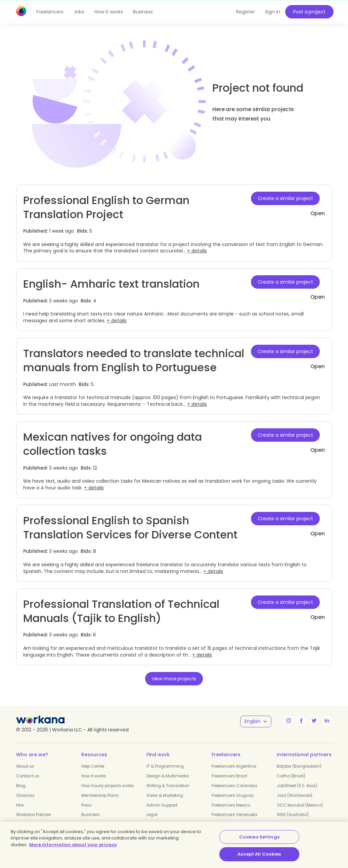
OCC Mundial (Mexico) (300, 805)
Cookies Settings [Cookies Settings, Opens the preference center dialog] (259, 837)
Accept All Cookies (259, 854)
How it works (109, 12)
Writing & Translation (168, 786)
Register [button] (246, 12)
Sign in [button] (273, 12)
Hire (20, 805)
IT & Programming (165, 766)
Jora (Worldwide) (295, 795)
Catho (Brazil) (291, 776)
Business (143, 12)
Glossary (25, 795)
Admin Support (162, 805)
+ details (197, 251)
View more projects (174, 679)
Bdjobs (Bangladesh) (299, 766)
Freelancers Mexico (231, 805)
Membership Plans (100, 795)
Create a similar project (285, 198)
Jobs (79, 12)
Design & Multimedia (168, 776)
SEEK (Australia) (293, 814)
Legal (152, 814)
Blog (21, 786)
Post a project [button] (309, 12)
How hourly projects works (108, 786)
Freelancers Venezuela (234, 814)
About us (25, 766)
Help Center (93, 766)
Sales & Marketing (165, 795)
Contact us (28, 776)
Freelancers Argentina (234, 766)
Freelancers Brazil (229, 776)
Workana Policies (34, 814)
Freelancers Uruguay (233, 795)
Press (86, 805)
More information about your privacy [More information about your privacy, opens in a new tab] (73, 845)
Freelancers (50, 12)
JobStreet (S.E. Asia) (297, 786)
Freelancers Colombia (234, 786)
